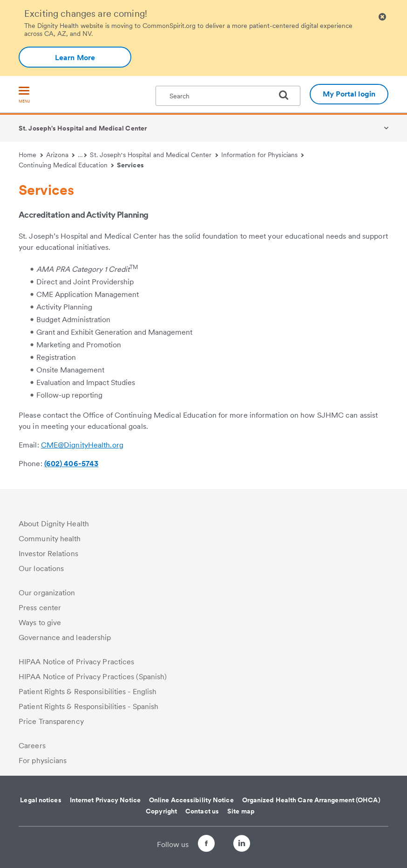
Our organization (47, 593)
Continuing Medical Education (66, 165)
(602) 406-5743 (71, 464)
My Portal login (349, 94)
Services (130, 165)
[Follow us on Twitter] (224, 839)
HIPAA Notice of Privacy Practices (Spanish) (93, 677)
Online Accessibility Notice (191, 800)
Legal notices (41, 800)
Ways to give (40, 623)
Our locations (41, 568)
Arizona (61, 155)
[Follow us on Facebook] (198, 845)
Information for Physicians (263, 155)
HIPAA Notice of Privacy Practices (76, 662)
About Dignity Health (54, 524)
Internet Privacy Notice (105, 800)
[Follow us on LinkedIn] (250, 845)
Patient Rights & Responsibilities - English (88, 692)
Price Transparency (51, 721)
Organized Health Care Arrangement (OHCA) (311, 800)
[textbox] (228, 96)
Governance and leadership (65, 637)
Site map (241, 811)
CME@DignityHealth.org (82, 445)
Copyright (161, 811)
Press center (40, 608)
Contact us (202, 811)
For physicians (43, 761)
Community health (50, 539)
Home (31, 155)
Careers (32, 746)
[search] (287, 95)
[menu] (24, 95)
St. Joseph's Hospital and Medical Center (83, 128)
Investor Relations (48, 554)
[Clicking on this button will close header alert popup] (382, 17)
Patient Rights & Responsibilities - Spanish (88, 706)
